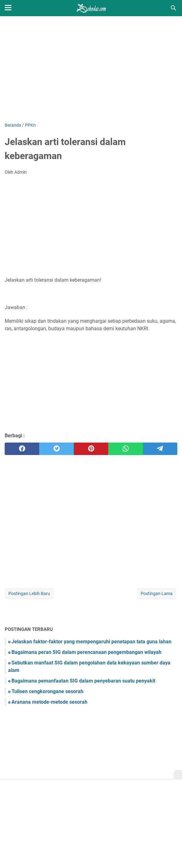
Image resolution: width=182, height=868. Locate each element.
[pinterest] (91, 449)
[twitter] (56, 449)
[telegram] (160, 449)
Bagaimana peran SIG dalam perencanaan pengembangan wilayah (86, 652)
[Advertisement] (91, 69)
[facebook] (22, 449)
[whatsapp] (126, 449)
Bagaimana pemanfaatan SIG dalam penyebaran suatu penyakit (83, 681)
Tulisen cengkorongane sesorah (47, 691)
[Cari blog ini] (174, 8)
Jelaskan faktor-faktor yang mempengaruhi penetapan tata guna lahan (91, 642)
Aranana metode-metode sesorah (49, 702)
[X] (178, 775)
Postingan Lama (157, 594)
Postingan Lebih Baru (29, 594)
